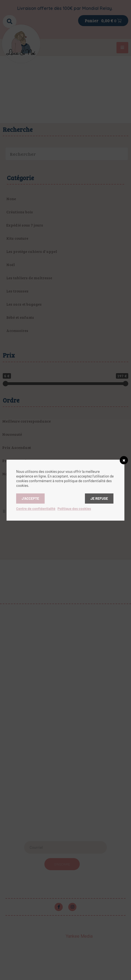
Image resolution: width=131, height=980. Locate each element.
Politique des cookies (74, 509)
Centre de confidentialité (36, 509)
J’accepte (30, 498)
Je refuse (99, 498)
